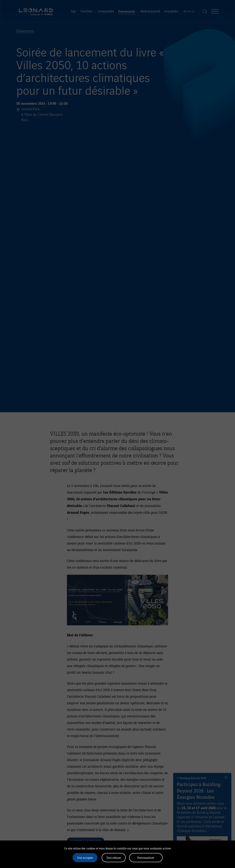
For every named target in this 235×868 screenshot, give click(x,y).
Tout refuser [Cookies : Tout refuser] (114, 858)
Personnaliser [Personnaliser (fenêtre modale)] (146, 858)
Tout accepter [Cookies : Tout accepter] (85, 858)
